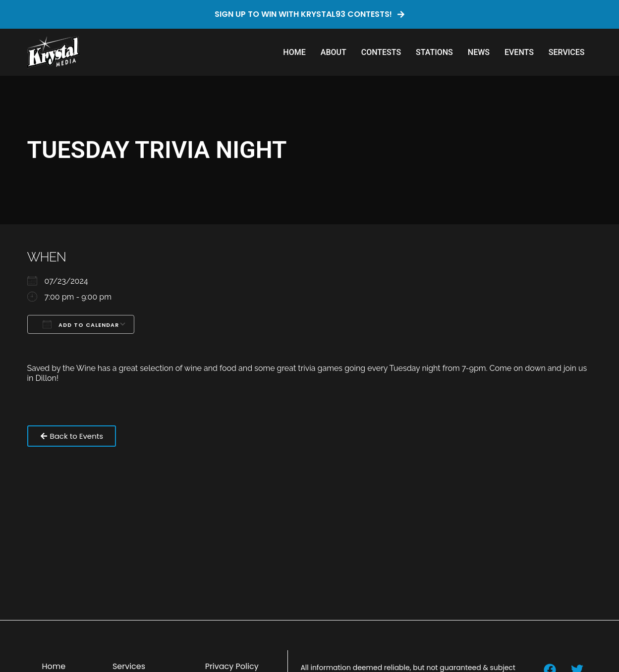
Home (294, 52)
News (479, 52)
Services (567, 52)
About (334, 52)
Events (519, 52)
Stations (434, 52)
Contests (381, 52)
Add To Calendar (81, 324)
